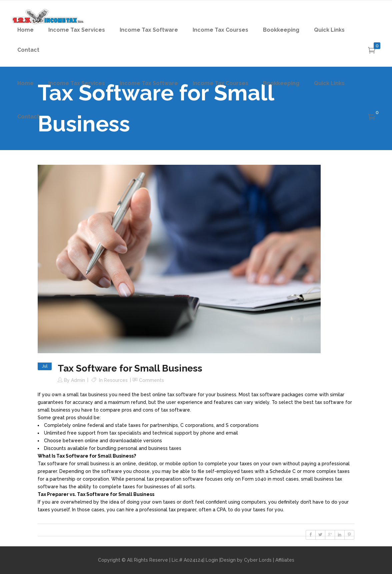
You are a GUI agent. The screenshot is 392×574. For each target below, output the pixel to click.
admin (78, 380)
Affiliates (285, 560)
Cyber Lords (258, 560)
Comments (151, 380)
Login (212, 560)
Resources (116, 380)
